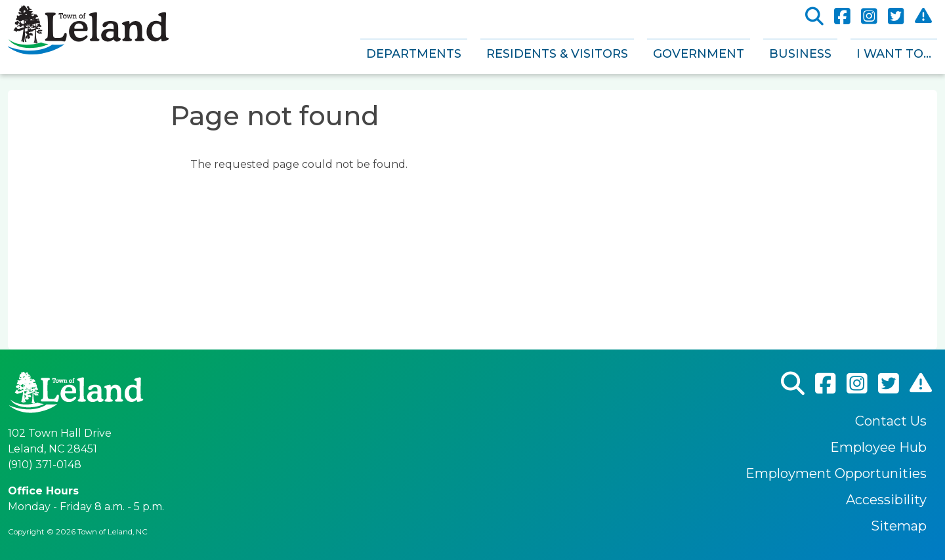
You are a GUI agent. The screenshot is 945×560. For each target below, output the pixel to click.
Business (800, 54)
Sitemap (899, 526)
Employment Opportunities (836, 473)
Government (699, 54)
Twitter (896, 17)
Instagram (869, 17)
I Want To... (894, 54)
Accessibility (886, 500)
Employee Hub (878, 447)
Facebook (842, 17)
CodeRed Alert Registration (923, 16)
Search (814, 17)
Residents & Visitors (557, 54)
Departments (414, 54)
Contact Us (891, 421)
